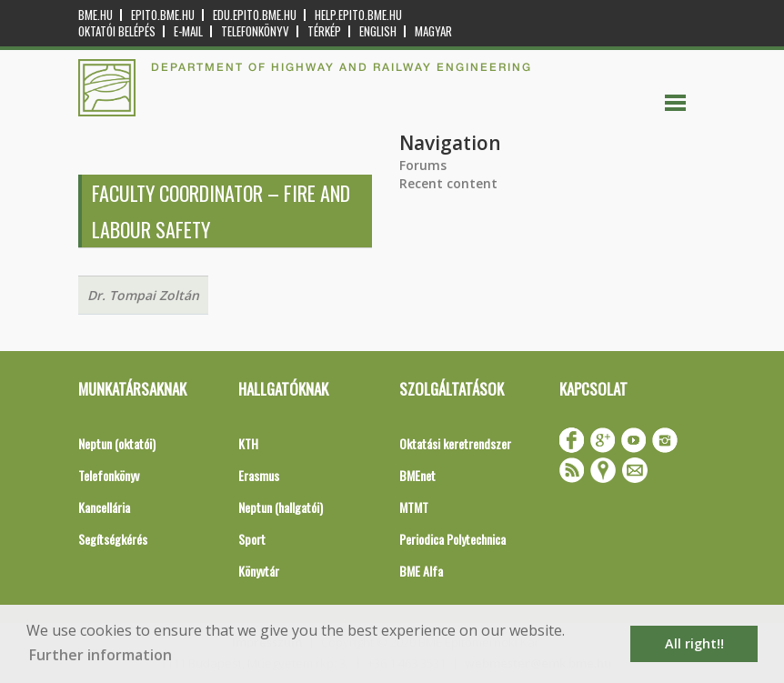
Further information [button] (101, 655)
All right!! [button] (694, 643)
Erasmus (259, 475)
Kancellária (104, 507)
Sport (252, 539)
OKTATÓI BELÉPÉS (117, 31)
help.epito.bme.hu (358, 15)
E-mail (188, 31)
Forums (423, 165)
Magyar (433, 31)
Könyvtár (259, 571)
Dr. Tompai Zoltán (143, 295)
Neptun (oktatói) (117, 443)
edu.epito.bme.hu (255, 15)
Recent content (448, 183)
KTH (248, 443)
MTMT (414, 507)
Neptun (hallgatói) (281, 507)
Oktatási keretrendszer (455, 443)
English (378, 31)
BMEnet (417, 475)
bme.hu (95, 15)
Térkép (324, 31)
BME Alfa (421, 571)
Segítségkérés (113, 539)
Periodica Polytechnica (452, 539)
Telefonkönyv (255, 31)
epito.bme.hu (163, 15)
